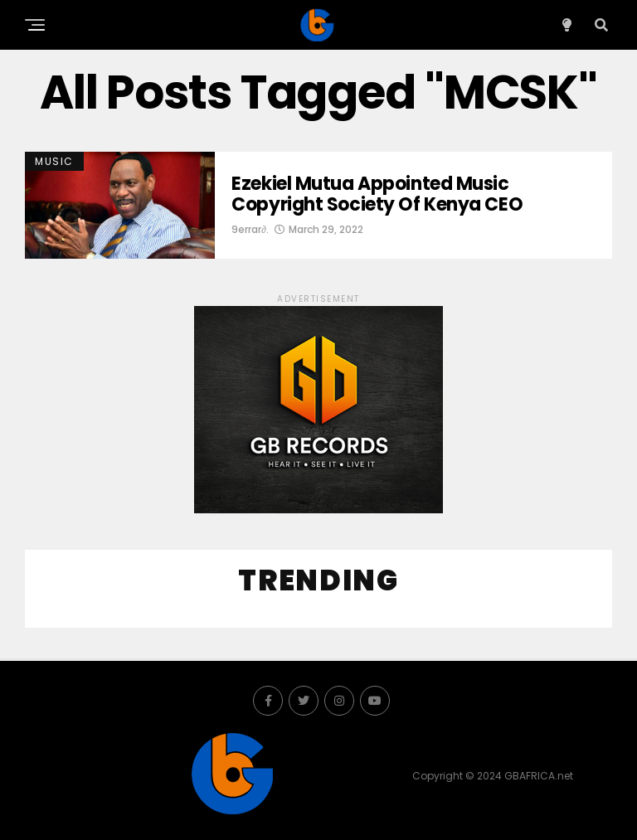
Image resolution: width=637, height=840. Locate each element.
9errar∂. (250, 229)
